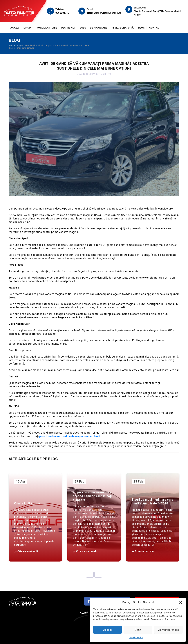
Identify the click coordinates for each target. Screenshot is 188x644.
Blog (141, 28)
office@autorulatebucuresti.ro (104, 13)
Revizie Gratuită (123, 28)
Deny (138, 630)
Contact (155, 28)
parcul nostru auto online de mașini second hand (70, 436)
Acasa (15, 28)
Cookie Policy (136, 638)
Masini (28, 28)
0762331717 (62, 13)
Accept (107, 630)
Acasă (84, 613)
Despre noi (68, 28)
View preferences (168, 630)
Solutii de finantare (93, 28)
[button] (181, 602)
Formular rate (47, 28)
